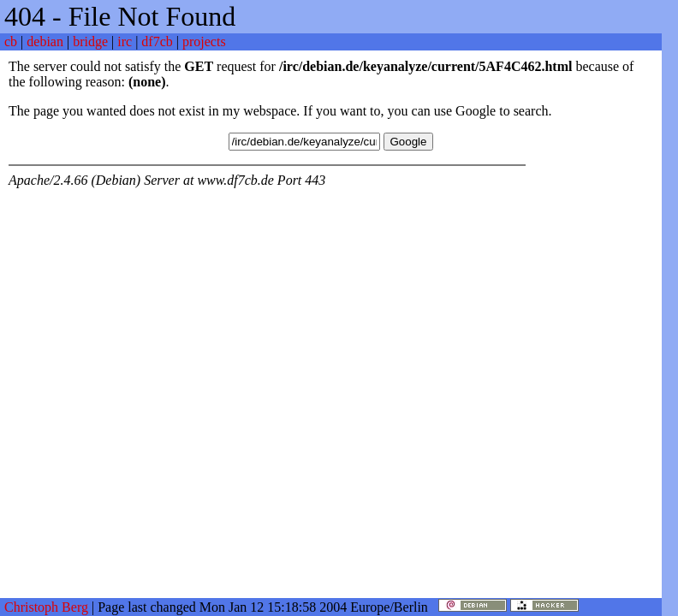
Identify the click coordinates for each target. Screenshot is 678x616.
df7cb (157, 41)
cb (11, 41)
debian (45, 41)
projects (204, 41)
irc (125, 41)
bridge (90, 41)
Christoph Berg (46, 607)
